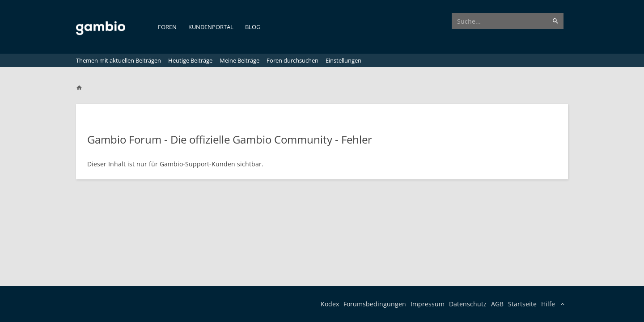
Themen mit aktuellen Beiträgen (119, 60)
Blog (253, 27)
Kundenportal (211, 27)
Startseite (522, 304)
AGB (497, 304)
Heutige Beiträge (190, 60)
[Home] (83, 88)
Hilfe (548, 304)
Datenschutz (468, 304)
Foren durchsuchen (292, 60)
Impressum (428, 304)
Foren (167, 27)
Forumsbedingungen (375, 304)
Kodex (330, 304)
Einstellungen (343, 60)
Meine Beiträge (239, 60)
